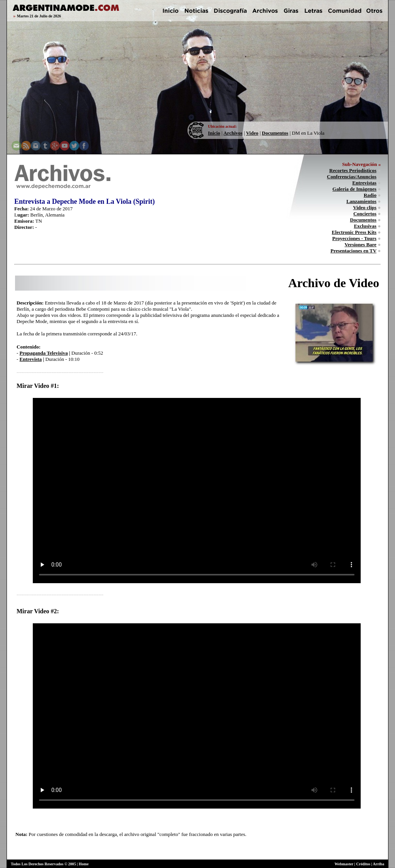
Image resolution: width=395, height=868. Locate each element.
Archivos (233, 133)
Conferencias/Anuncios (352, 177)
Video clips (365, 207)
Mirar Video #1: (38, 386)
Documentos (275, 133)
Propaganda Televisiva (44, 353)
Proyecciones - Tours (354, 238)
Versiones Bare (360, 244)
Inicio (214, 133)
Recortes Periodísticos (353, 170)
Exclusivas (365, 226)
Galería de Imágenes (354, 189)
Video (252, 133)
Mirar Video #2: (38, 611)
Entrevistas (364, 183)
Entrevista (31, 359)
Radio (370, 195)
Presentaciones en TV (354, 251)
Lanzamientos (361, 201)
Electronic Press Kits (354, 232)
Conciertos (365, 214)
